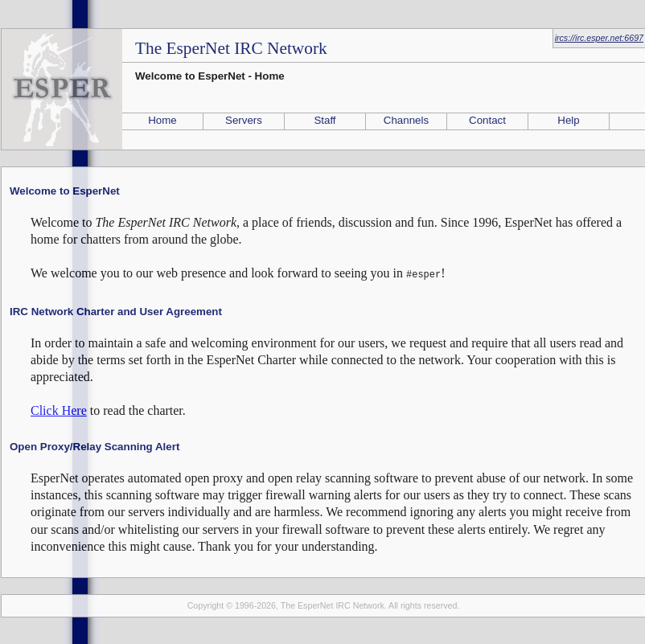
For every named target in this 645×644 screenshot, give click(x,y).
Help (568, 120)
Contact (487, 120)
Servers (244, 120)
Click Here (59, 409)
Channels (406, 120)
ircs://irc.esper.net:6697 (599, 38)
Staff (325, 120)
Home (162, 120)
